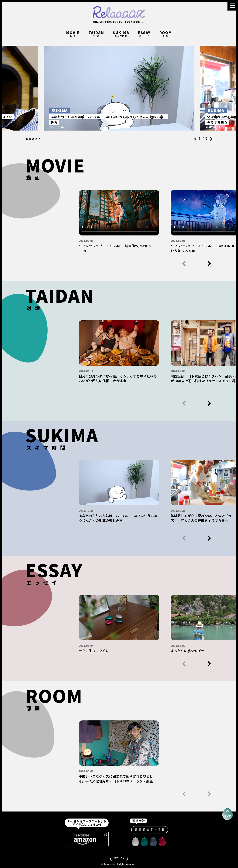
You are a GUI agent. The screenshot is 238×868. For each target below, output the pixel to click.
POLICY (119, 859)
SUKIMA (121, 34)
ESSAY (144, 34)
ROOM (166, 34)
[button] (27, 139)
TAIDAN (96, 34)
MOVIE (73, 34)
